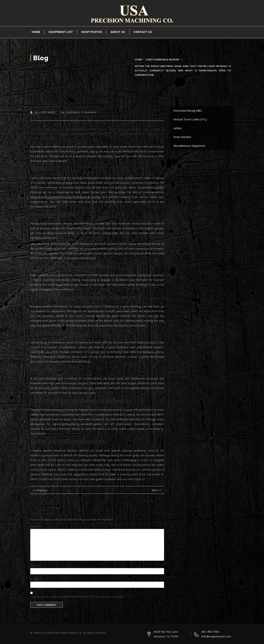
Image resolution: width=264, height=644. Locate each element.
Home (36, 32)
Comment (36, 526)
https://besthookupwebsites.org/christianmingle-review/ (66, 197)
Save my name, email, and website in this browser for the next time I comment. (77, 597)
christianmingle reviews (162, 59)
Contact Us (143, 32)
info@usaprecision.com (216, 636)
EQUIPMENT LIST (61, 32)
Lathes (178, 128)
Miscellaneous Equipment (189, 146)
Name (35, 566)
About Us (118, 32)
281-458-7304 (210, 632)
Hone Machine (182, 137)
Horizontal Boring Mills (187, 111)
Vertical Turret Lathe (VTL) (190, 119)
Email (34, 579)
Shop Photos (92, 32)
